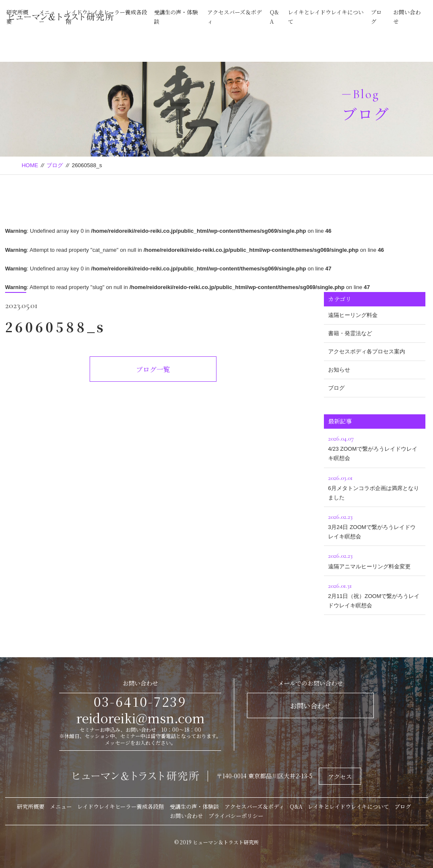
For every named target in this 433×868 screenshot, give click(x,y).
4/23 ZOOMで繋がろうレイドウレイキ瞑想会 (375, 447)
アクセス (340, 777)
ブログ (55, 165)
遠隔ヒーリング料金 (353, 315)
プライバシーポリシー (236, 816)
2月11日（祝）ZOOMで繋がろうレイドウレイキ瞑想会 (375, 594)
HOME (30, 165)
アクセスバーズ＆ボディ (254, 806)
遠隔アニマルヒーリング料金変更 (375, 560)
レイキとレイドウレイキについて (348, 806)
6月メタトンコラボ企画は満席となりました (375, 486)
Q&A (296, 806)
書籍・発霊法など (350, 333)
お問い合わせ (310, 706)
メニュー (61, 806)
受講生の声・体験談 (194, 806)
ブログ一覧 (153, 369)
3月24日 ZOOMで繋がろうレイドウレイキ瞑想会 (375, 525)
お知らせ (339, 370)
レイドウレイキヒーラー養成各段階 (121, 806)
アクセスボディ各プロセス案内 (367, 351)
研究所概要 (31, 806)
